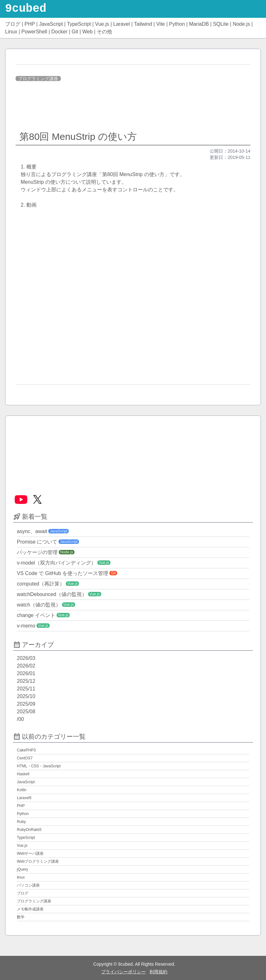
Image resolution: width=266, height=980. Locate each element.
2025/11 (26, 689)
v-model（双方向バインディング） (56, 563)
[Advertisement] (133, 107)
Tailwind (143, 24)
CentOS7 (25, 758)
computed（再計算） (41, 584)
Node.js (241, 24)
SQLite (221, 24)
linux (21, 877)
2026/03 (26, 658)
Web (88, 32)
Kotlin (22, 790)
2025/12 (26, 681)
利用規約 (158, 972)
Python (177, 24)
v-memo (26, 626)
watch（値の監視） (39, 605)
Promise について (37, 542)
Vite (161, 24)
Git (75, 32)
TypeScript (79, 24)
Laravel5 (24, 798)
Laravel (122, 24)
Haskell (23, 774)
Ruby (21, 822)
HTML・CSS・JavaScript (39, 766)
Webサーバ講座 (30, 853)
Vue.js (102, 24)
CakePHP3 (26, 750)
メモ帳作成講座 (30, 909)
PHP (30, 24)
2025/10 (26, 696)
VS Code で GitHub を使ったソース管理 (63, 573)
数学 (21, 917)
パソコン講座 (28, 885)
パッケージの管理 (37, 552)
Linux (11, 32)
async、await (32, 531)
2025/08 (26, 712)
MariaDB (199, 24)
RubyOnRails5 (29, 830)
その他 (104, 32)
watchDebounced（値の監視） (52, 594)
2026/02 (26, 666)
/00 (20, 719)
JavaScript (51, 24)
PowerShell (34, 32)
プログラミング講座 (38, 79)
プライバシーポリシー (123, 972)
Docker (59, 32)
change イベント (36, 615)
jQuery (22, 869)
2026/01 (26, 673)
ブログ (13, 24)
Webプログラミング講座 (38, 861)
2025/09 (26, 704)
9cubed (26, 9)
